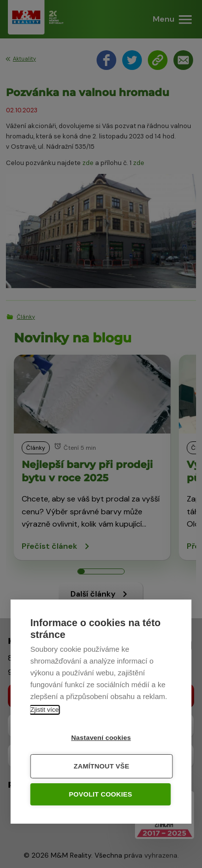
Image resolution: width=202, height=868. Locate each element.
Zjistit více (45, 710)
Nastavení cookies (101, 738)
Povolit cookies (101, 795)
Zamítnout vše (102, 767)
